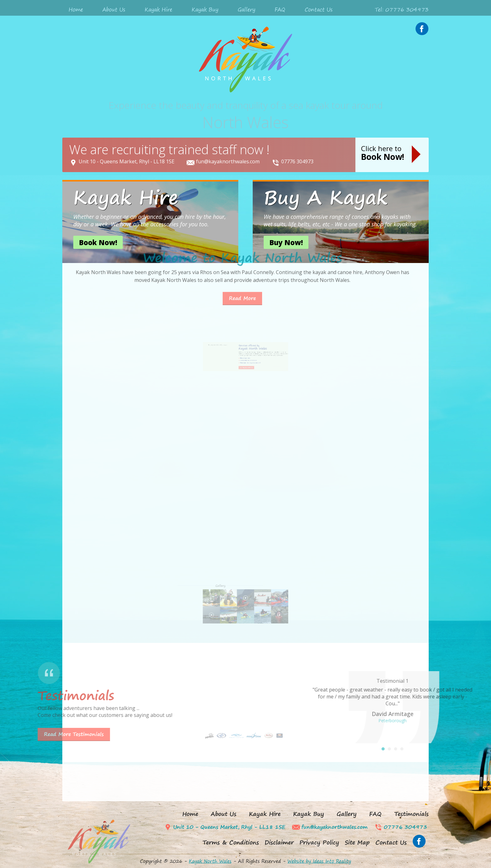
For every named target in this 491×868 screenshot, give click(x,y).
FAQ (280, 9)
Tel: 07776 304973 (402, 9)
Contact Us (319, 9)
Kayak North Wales (210, 861)
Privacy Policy (319, 842)
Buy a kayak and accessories (247, 371)
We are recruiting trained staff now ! (169, 149)
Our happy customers (246, 374)
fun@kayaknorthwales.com (228, 161)
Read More (242, 251)
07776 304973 (297, 161)
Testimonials (411, 814)
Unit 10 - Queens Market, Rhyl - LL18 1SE (127, 161)
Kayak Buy (205, 9)
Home (76, 9)
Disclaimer (279, 842)
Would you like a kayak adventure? (248, 372)
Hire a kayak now (245, 370)
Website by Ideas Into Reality (319, 861)
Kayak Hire (158, 9)
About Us (114, 9)
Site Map (357, 842)
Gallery (246, 9)
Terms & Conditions (231, 842)
